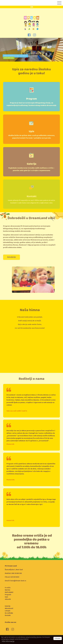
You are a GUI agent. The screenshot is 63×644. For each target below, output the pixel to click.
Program (31, 105)
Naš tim (8, 590)
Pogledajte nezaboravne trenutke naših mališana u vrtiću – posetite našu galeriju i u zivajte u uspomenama (31, 174)
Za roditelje (9, 613)
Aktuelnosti (9, 608)
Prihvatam (58, 638)
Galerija (32, 169)
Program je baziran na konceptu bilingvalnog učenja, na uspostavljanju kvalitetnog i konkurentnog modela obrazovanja (31, 110)
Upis (31, 137)
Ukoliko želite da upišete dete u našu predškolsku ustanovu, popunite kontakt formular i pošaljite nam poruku (32, 142)
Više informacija (8, 641)
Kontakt (32, 201)
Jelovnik (8, 599)
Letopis (8, 611)
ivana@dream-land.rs (18, 581)
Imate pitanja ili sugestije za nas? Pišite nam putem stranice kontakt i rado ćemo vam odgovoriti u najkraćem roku (31, 206)
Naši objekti (9, 592)
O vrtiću (8, 588)
